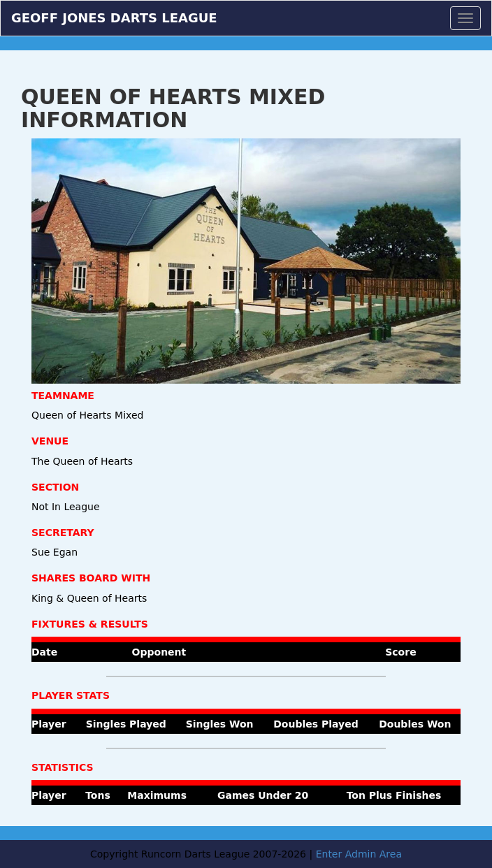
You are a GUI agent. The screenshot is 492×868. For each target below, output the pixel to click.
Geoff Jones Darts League (114, 16)
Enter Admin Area (359, 854)
